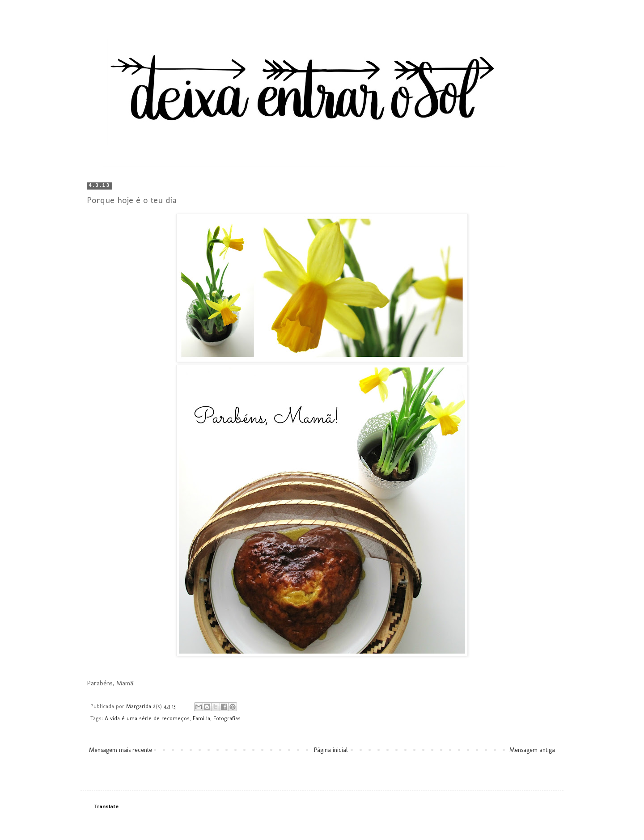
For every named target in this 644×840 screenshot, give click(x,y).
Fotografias (227, 718)
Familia (201, 718)
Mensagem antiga (532, 750)
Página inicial (331, 750)
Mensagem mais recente (121, 750)
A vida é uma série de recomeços (147, 718)
